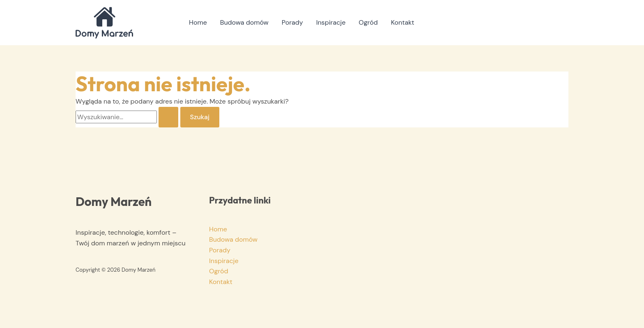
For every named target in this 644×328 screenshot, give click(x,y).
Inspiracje (331, 22)
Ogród (368, 22)
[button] (558, 23)
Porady (292, 22)
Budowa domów (244, 22)
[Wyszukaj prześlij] (168, 117)
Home (198, 22)
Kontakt (403, 22)
